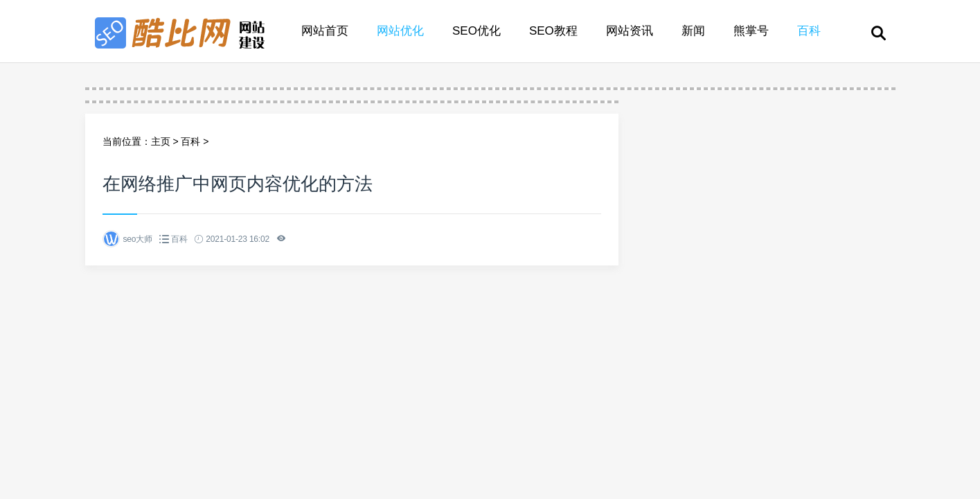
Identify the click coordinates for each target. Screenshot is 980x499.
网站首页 (325, 31)
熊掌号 (751, 31)
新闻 (693, 31)
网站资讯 (630, 31)
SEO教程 (553, 31)
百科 (809, 31)
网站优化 (400, 31)
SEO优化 (476, 31)
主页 (161, 141)
